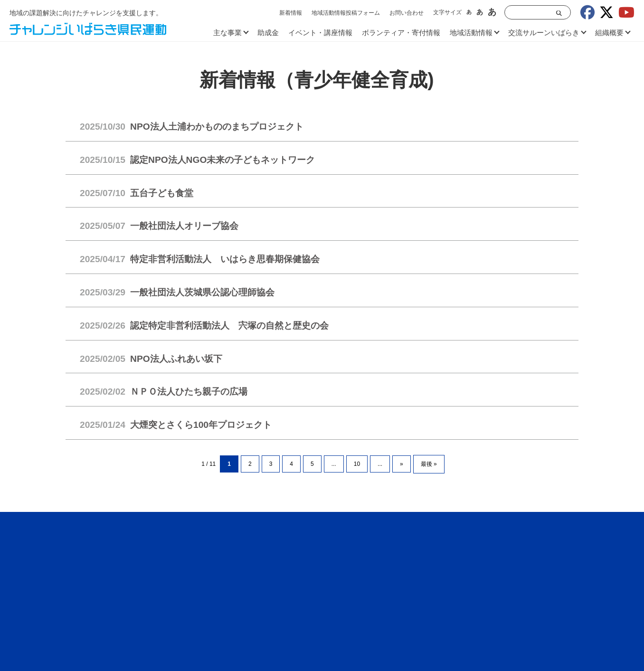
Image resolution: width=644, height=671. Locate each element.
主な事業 (227, 33)
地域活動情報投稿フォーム (346, 13)
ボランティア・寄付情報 (401, 33)
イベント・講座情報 (320, 33)
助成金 (268, 33)
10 (357, 464)
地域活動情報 (471, 33)
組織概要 (609, 33)
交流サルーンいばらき (544, 33)
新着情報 (291, 13)
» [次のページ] (402, 464)
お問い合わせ (407, 13)
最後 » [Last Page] (429, 464)
